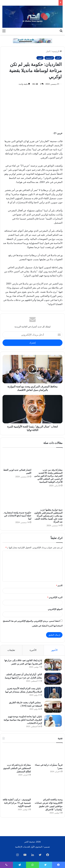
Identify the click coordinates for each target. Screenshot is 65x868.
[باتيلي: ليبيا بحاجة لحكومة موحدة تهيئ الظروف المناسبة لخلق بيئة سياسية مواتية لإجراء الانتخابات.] (53, 721)
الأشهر (54, 650)
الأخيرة (33, 650)
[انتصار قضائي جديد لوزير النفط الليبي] (17, 459)
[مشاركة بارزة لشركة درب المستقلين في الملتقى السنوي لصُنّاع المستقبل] (17, 754)
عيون (40, 58)
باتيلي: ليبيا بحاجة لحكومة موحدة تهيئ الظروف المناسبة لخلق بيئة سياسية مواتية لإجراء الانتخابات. (23, 720)
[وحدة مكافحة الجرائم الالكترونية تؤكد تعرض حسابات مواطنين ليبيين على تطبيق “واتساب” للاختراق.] (48, 788)
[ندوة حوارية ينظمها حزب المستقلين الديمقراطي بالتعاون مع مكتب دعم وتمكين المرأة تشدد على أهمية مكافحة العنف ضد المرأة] (48, 499)
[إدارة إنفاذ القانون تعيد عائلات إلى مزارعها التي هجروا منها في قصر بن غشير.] (53, 665)
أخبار (48, 51)
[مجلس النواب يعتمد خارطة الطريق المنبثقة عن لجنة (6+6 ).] (53, 707)
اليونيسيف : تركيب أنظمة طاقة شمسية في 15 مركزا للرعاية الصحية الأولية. (17, 803)
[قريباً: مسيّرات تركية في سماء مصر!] (48, 754)
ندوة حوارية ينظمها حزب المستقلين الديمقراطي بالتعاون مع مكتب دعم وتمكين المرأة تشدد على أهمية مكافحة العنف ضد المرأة (48, 516)
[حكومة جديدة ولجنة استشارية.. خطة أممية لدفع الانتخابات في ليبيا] (17, 500)
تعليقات (11, 650)
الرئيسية (57, 51)
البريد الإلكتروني (55, 597)
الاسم (59, 586)
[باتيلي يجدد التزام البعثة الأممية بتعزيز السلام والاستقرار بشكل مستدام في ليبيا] (53, 693)
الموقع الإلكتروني (55, 609)
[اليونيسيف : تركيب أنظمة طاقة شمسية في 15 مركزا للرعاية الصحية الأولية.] (17, 788)
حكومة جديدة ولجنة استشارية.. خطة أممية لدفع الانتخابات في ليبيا (17, 516)
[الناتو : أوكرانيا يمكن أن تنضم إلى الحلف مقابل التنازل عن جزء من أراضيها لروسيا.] (53, 679)
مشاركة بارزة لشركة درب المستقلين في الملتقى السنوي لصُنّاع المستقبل (17, 768)
